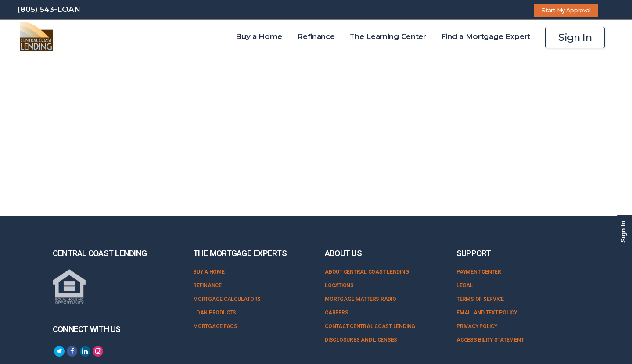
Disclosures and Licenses (361, 340)
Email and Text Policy (487, 313)
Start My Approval (566, 10)
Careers (336, 313)
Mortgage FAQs (215, 326)
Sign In (575, 37)
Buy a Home (209, 272)
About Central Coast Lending (367, 272)
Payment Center (479, 272)
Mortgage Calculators (227, 299)
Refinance (207, 285)
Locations (339, 285)
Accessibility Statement (490, 340)
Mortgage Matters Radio (361, 299)
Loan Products (215, 313)
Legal (465, 285)
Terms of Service (480, 299)
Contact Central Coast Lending (370, 326)
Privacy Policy (477, 326)
